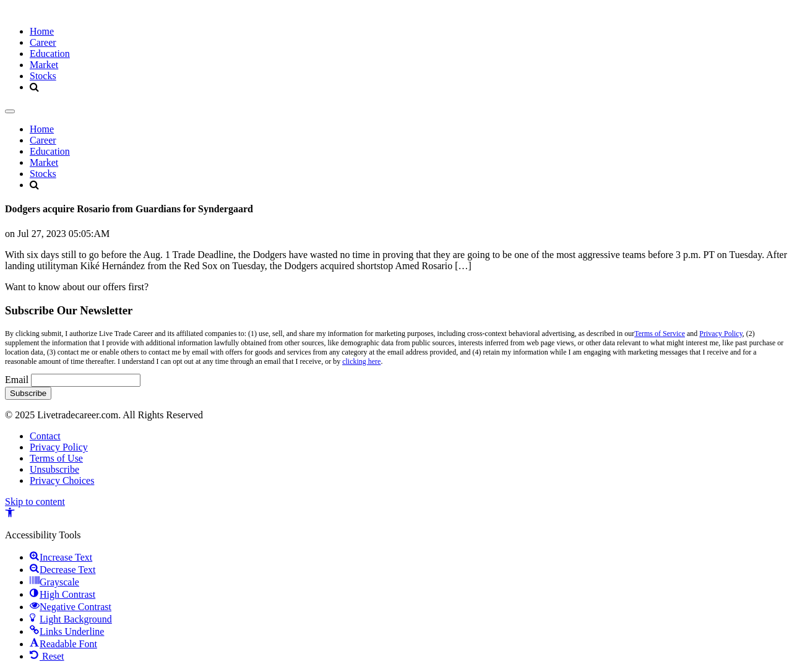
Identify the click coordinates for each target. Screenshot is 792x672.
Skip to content (35, 502)
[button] (10, 514)
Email (17, 380)
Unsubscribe (54, 469)
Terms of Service (660, 334)
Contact (45, 436)
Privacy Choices (62, 480)
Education (50, 54)
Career (43, 42)
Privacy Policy (721, 334)
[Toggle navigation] (10, 111)
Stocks (43, 76)
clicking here (361, 361)
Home (42, 31)
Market (44, 65)
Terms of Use (56, 458)
